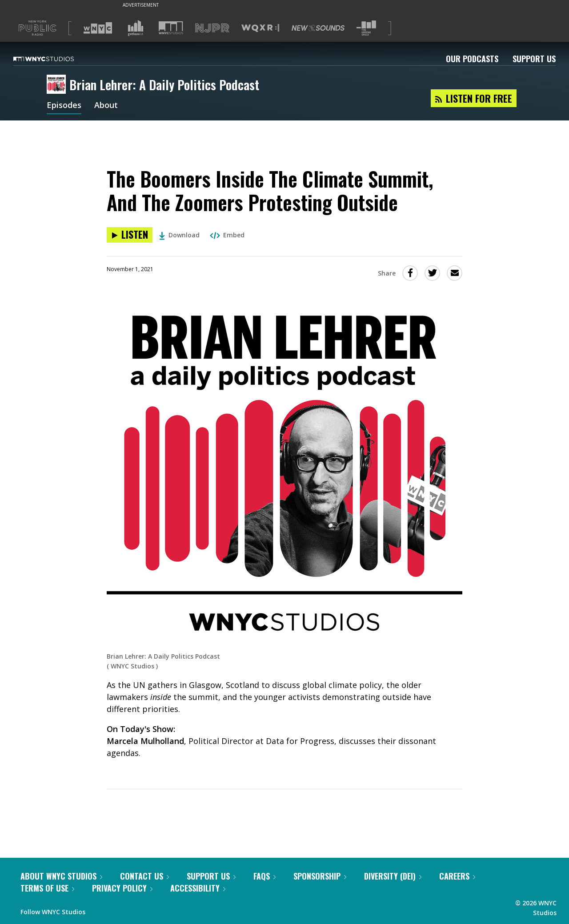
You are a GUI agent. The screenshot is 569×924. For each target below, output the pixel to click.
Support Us (534, 59)
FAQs (264, 876)
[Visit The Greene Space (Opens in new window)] (366, 28)
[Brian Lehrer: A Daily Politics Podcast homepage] (58, 85)
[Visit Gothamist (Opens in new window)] (136, 28)
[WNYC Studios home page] (55, 59)
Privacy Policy (122, 888)
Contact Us (144, 876)
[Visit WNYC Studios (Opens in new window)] (171, 28)
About (106, 106)
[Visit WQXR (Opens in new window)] (260, 28)
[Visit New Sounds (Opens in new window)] (318, 28)
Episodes (64, 106)
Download (179, 235)
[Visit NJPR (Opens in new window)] (212, 28)
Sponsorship (320, 876)
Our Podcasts (472, 59)
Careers (457, 876)
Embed (227, 235)
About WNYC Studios (61, 876)
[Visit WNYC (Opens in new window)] (98, 28)
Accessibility (198, 888)
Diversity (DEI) (393, 876)
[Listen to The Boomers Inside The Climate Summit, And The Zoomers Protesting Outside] (130, 235)
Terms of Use (47, 888)
